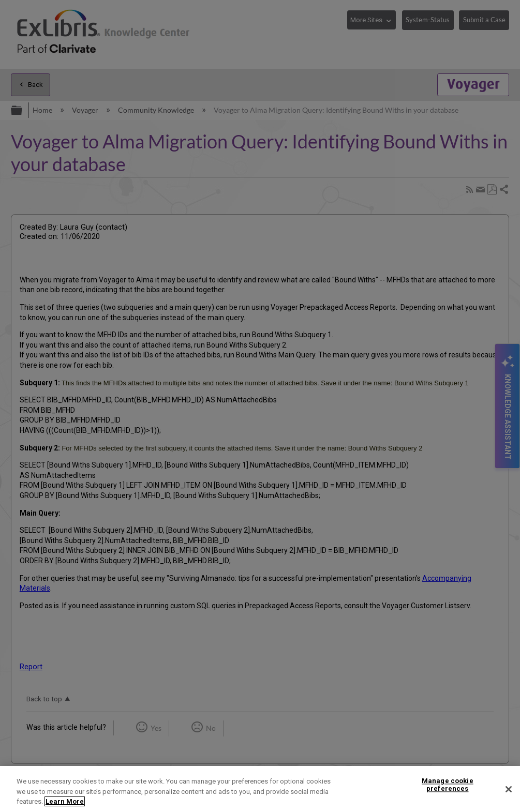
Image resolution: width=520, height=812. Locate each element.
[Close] (509, 789)
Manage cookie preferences (448, 785)
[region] (260, 789)
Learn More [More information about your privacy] (65, 801)
